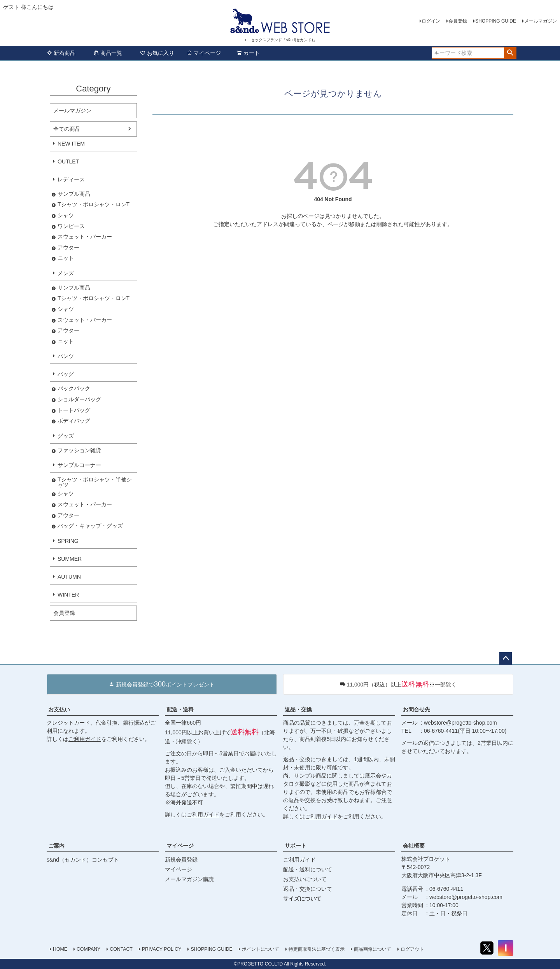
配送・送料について (308, 869)
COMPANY (88, 949)
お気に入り (157, 53)
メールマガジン (541, 21)
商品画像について (373, 949)
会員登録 (458, 21)
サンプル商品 (74, 194)
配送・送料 (180, 709)
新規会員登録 (181, 860)
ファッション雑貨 (79, 450)
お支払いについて (305, 879)
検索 (510, 53)
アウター (68, 248)
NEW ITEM (71, 144)
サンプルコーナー (79, 465)
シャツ (66, 215)
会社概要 (414, 846)
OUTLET (68, 161)
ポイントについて (261, 949)
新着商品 (61, 53)
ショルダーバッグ (79, 399)
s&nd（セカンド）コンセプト (83, 860)
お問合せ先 (416, 709)
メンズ (66, 273)
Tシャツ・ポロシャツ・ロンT (94, 205)
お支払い (59, 709)
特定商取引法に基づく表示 (317, 949)
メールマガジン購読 (189, 879)
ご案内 (56, 846)
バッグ (66, 374)
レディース (71, 179)
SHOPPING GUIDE (496, 21)
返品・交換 (298, 709)
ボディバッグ (74, 421)
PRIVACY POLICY (162, 949)
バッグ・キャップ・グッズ (90, 526)
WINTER (68, 595)
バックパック (74, 389)
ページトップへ (506, 658)
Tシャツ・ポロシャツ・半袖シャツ (95, 482)
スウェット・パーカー (85, 237)
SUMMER (70, 559)
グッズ (66, 436)
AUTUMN (69, 577)
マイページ (204, 53)
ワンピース (71, 226)
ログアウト (412, 949)
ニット (66, 258)
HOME (60, 949)
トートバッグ (74, 410)
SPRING (68, 541)
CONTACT (121, 949)
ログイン (431, 21)
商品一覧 (108, 53)
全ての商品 (67, 129)
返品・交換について (308, 889)
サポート (296, 846)
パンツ (66, 356)
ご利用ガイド (85, 739)
